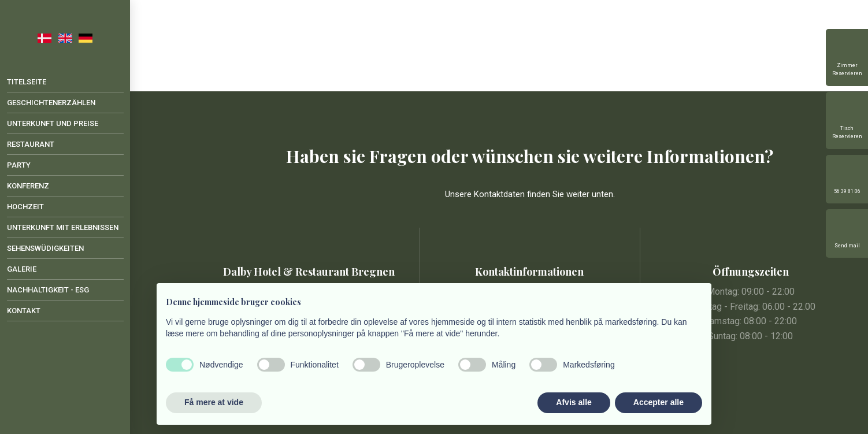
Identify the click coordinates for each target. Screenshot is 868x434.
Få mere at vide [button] (214, 402)
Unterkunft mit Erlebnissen (63, 227)
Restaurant (31, 144)
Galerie (22, 269)
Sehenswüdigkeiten (45, 248)
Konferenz (28, 186)
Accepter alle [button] (659, 402)
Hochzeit (25, 207)
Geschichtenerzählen (51, 103)
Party (19, 165)
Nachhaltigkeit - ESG (48, 290)
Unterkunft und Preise (53, 123)
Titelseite (27, 82)
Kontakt (24, 311)
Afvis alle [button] (574, 402)
